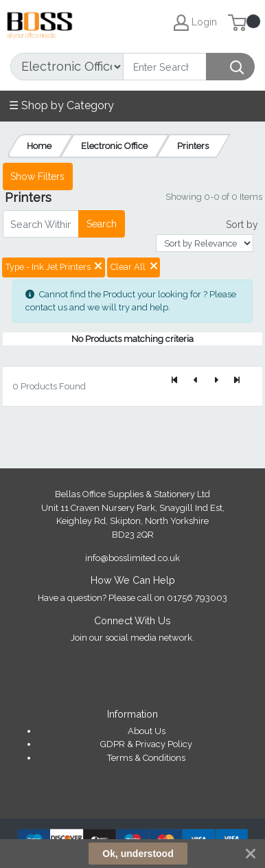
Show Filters (37, 176)
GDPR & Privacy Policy (146, 744)
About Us (147, 731)
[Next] (216, 380)
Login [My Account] (195, 23)
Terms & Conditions (146, 758)
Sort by (242, 225)
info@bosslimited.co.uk (132, 558)
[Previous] (196, 380)
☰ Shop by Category (61, 105)
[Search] (165, 67)
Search (102, 224)
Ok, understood (138, 854)
